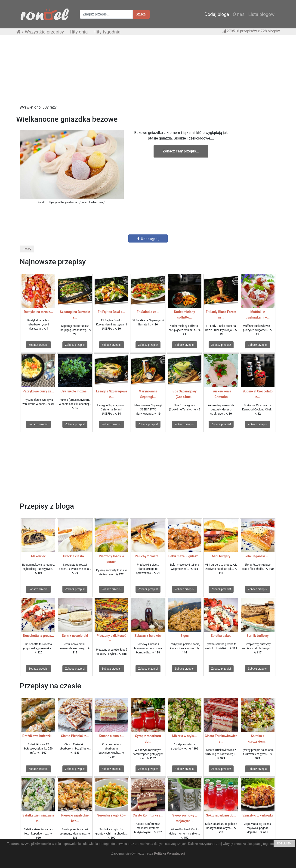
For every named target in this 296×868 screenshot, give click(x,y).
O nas (239, 14)
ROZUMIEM (284, 844)
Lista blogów (261, 14)
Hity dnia (79, 32)
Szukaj (141, 14)
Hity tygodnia (107, 32)
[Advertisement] (148, 72)
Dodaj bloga (217, 14)
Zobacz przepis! (38, 345)
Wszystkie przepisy (44, 32)
